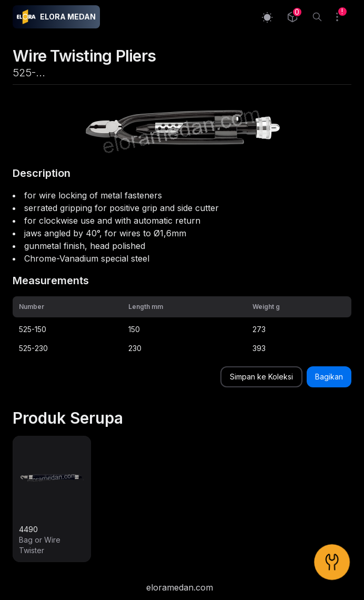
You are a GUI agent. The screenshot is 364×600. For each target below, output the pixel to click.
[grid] (182, 327)
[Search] (317, 17)
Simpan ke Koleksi (261, 377)
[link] (52, 499)
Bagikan (329, 377)
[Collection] (292, 17)
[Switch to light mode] (267, 17)
